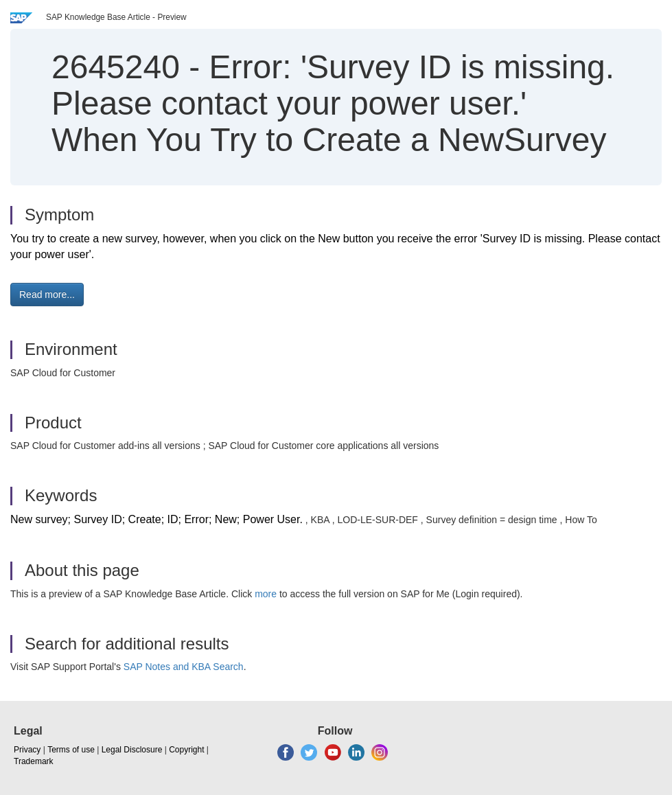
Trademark (34, 761)
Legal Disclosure (132, 750)
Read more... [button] (47, 295)
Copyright (186, 750)
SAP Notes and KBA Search (184, 667)
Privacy (27, 750)
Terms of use (71, 750)
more (266, 594)
